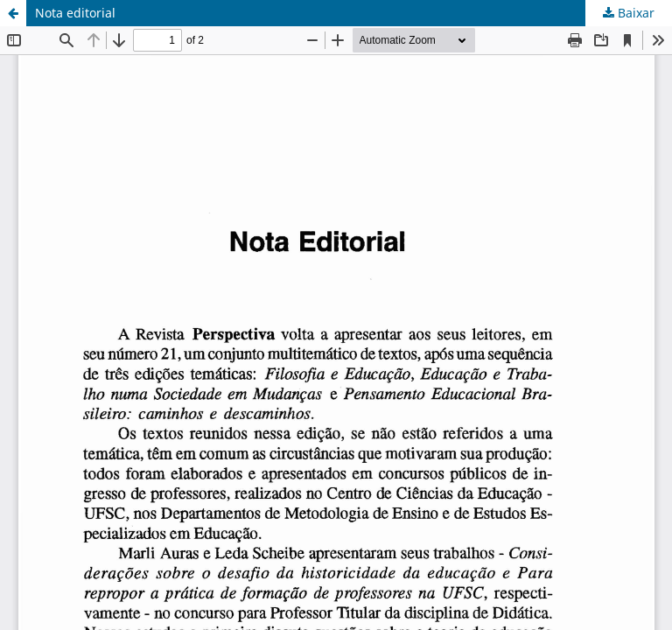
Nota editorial (75, 13)
